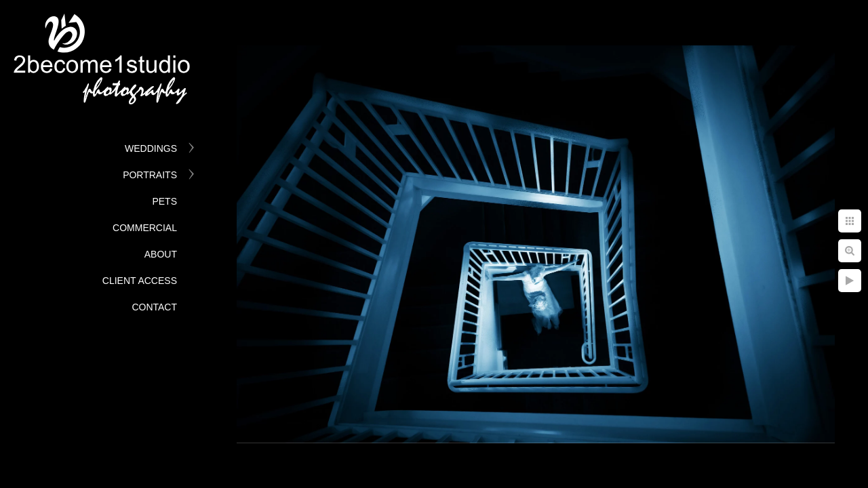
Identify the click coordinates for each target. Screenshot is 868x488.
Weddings (151, 148)
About (161, 254)
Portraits (150, 175)
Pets (164, 201)
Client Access (140, 281)
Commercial (145, 228)
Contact (154, 307)
